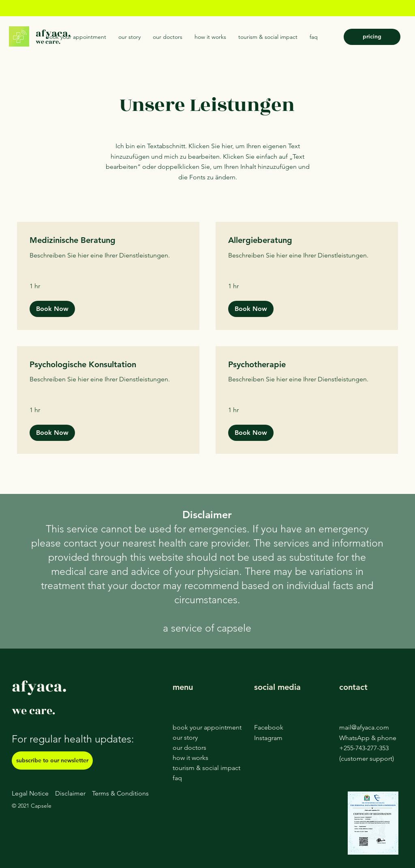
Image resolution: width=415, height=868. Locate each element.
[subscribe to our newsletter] (52, 761)
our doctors (189, 748)
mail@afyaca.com (364, 727)
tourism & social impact (206, 768)
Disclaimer (70, 793)
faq (177, 778)
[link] (108, 240)
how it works (190, 758)
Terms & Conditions (120, 793)
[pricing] (372, 37)
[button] (52, 309)
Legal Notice (30, 793)
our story (185, 737)
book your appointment (207, 727)
